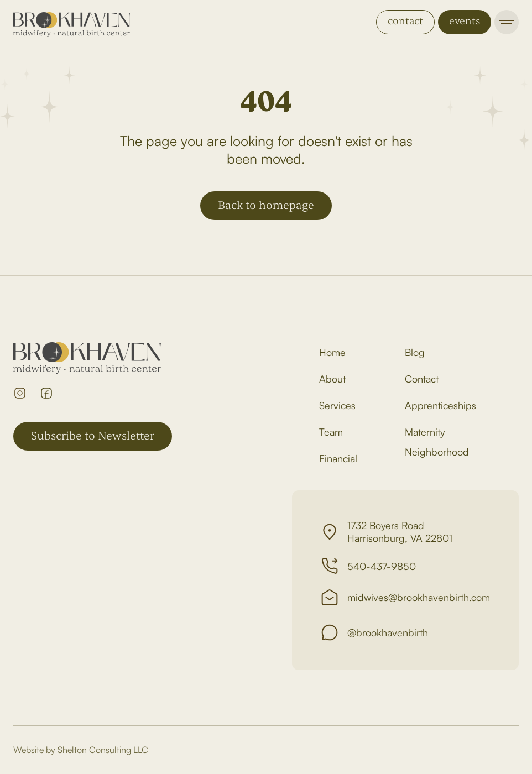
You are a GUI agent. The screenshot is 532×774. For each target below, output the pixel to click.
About (332, 379)
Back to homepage (266, 205)
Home (332, 352)
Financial (338, 458)
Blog (415, 352)
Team (331, 432)
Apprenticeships (440, 405)
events (465, 21)
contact (405, 21)
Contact (422, 379)
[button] (507, 22)
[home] (72, 22)
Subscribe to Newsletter (93, 436)
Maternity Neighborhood (437, 442)
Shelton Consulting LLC (103, 750)
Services (337, 405)
